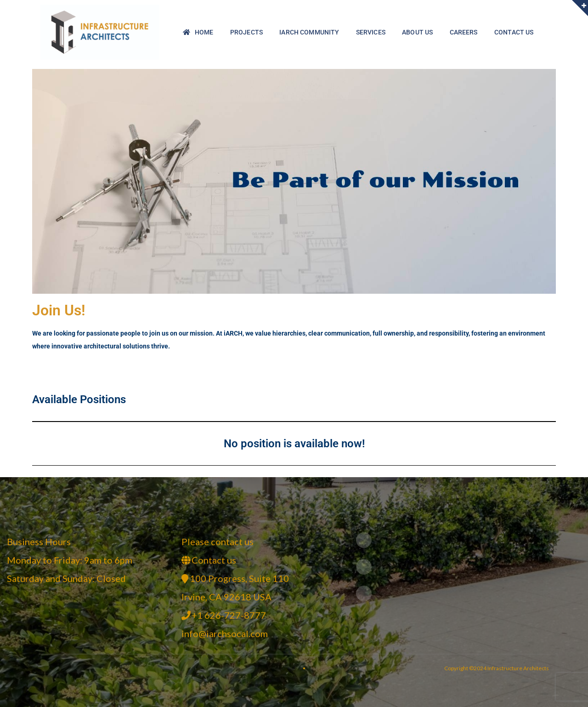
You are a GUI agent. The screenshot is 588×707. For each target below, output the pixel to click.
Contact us (214, 560)
